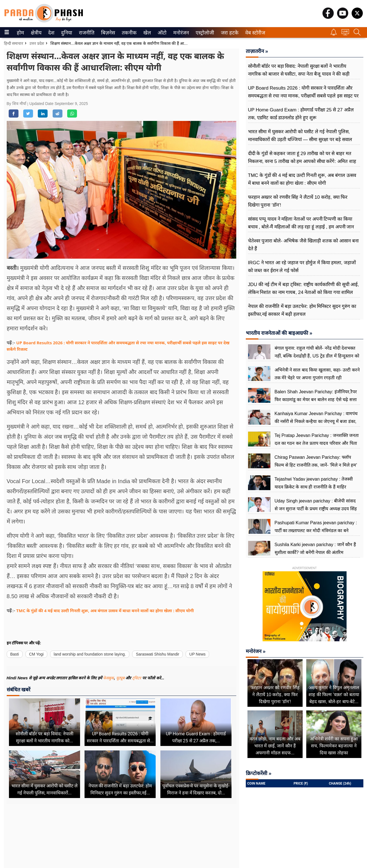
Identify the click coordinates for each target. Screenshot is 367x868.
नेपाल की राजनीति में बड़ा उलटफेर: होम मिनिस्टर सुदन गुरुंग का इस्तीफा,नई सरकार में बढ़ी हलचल (302, 310)
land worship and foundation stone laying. (90, 654)
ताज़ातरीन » (257, 51)
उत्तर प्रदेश (37, 43)
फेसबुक (108, 678)
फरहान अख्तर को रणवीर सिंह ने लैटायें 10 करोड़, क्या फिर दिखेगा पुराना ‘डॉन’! (298, 201)
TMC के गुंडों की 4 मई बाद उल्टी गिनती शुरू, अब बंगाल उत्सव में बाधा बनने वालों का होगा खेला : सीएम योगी (105, 610)
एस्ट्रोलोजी (204, 33)
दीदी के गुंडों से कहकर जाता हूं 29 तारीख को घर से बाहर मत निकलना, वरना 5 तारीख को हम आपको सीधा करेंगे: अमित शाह (302, 157)
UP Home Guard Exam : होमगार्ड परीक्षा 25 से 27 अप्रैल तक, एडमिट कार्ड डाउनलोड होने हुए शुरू (301, 114)
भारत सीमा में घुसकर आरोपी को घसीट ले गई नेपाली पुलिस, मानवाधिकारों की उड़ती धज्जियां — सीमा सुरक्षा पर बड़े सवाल (300, 136)
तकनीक (128, 33)
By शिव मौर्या (17, 104)
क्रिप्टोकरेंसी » (259, 773)
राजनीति (86, 33)
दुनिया (66, 33)
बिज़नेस (107, 33)
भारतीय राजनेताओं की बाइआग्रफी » (279, 333)
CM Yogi (36, 654)
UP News (197, 654)
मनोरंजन (180, 33)
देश (51, 33)
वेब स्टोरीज (254, 33)
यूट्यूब (121, 678)
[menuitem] (20, 32)
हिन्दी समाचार (14, 43)
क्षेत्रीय (35, 33)
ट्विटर (137, 678)
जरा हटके (229, 33)
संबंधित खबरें (18, 690)
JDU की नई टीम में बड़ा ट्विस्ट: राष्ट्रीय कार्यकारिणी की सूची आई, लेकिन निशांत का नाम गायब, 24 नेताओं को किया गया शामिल (303, 288)
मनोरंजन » (256, 651)
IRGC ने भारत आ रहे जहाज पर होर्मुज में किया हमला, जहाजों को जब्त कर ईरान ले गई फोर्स (302, 267)
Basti (15, 654)
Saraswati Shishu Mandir (157, 654)
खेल (147, 33)
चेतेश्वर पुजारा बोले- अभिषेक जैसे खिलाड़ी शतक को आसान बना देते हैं (303, 245)
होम (20, 33)
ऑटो (162, 33)
